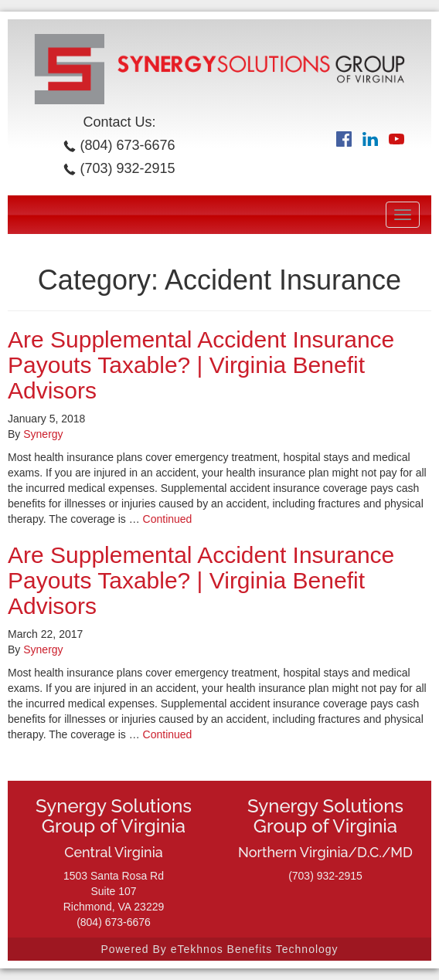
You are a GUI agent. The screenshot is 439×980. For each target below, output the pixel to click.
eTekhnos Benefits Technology (255, 949)
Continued (168, 519)
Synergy (43, 434)
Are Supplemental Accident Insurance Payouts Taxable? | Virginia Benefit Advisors (201, 365)
